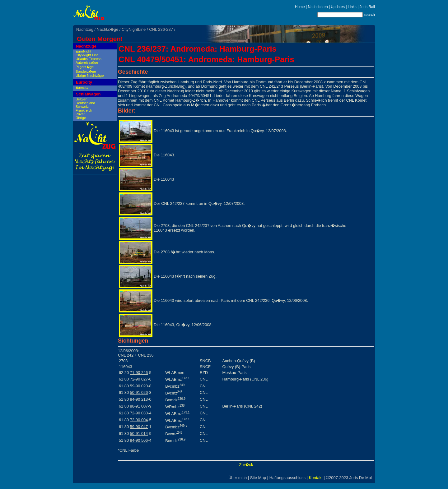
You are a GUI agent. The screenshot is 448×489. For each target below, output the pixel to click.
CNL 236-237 (161, 29)
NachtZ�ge (107, 29)
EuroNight (83, 51)
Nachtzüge (86, 46)
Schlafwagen (88, 94)
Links (352, 7)
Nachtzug (85, 29)
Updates (338, 7)
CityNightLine (134, 29)
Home (300, 7)
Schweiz (82, 107)
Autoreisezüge (87, 62)
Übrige (81, 118)
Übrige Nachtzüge (90, 76)
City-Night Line (87, 55)
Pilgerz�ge (85, 67)
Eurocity (84, 82)
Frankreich (84, 110)
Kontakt (316, 478)
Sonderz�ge (86, 72)
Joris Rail (367, 7)
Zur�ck (246, 465)
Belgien (82, 99)
